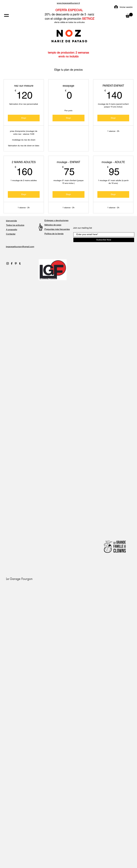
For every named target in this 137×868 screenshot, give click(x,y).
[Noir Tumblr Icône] (20, 263)
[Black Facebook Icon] (12, 263)
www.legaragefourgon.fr (68, 3)
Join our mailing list (82, 228)
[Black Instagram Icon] (8, 263)
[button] (6, 15)
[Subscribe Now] (104, 240)
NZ (70, 33)
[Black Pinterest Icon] (16, 263)
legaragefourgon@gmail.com (20, 247)
